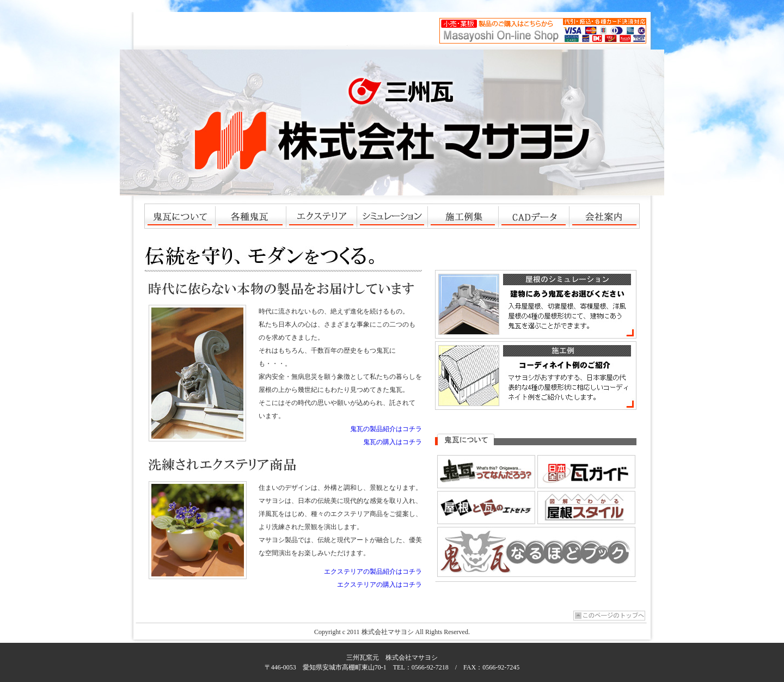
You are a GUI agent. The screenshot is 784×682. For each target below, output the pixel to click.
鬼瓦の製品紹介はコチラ (386, 429)
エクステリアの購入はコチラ (379, 585)
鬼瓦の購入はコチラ (393, 442)
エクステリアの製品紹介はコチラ (373, 572)
